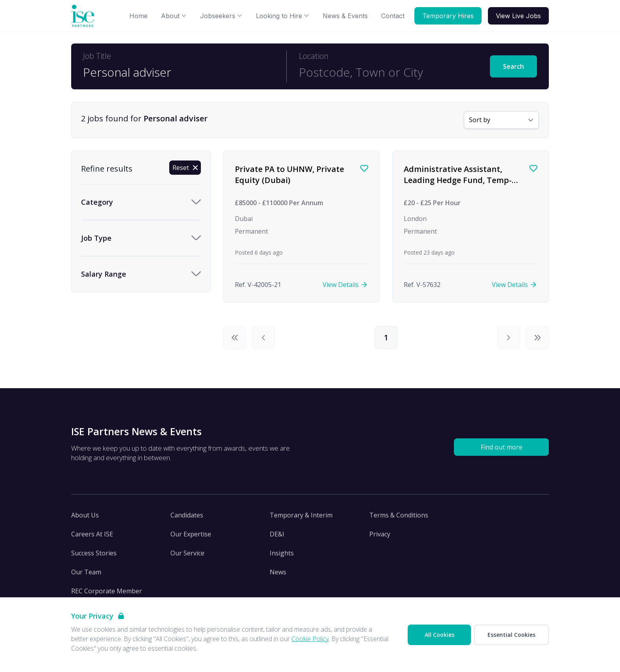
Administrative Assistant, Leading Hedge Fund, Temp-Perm (458, 180)
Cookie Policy (310, 639)
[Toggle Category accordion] (141, 202)
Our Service (187, 553)
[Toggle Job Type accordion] (141, 238)
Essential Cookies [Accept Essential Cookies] (511, 635)
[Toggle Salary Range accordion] (141, 274)
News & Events (345, 16)
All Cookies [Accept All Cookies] (439, 635)
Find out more (502, 447)
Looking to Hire (283, 16)
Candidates (187, 515)
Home (138, 16)
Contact (393, 16)
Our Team (86, 572)
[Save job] (364, 168)
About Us (85, 515)
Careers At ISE (92, 534)
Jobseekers (221, 16)
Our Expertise (191, 534)
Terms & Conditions (399, 515)
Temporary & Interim (301, 515)
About (174, 16)
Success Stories (94, 553)
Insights (282, 553)
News (278, 572)
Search (513, 66)
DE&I (277, 534)
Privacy (380, 534)
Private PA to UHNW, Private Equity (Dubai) (289, 175)
